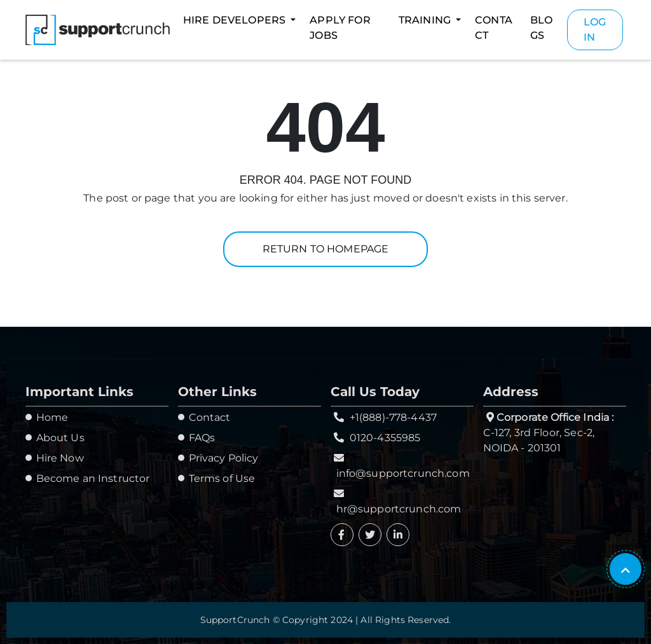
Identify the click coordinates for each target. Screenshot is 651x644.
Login (595, 30)
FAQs (202, 438)
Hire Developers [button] (236, 20)
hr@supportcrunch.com (399, 509)
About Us (60, 438)
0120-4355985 (385, 438)
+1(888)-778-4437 (393, 417)
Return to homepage (326, 249)
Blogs (541, 28)
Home (52, 417)
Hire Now (60, 458)
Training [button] (426, 20)
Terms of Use (222, 478)
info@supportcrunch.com (403, 473)
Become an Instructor (93, 478)
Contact (494, 28)
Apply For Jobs (340, 28)
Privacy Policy (224, 458)
